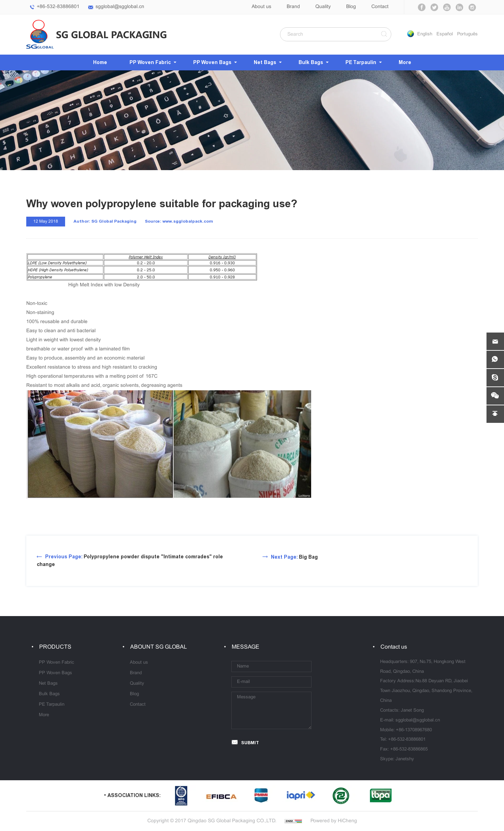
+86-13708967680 (414, 730)
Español (445, 34)
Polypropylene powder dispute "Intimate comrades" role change (130, 561)
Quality (323, 7)
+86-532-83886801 (58, 7)
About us (261, 7)
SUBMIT (250, 743)
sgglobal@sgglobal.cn (120, 7)
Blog (351, 7)
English (425, 34)
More (405, 62)
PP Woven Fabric (150, 62)
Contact (380, 7)
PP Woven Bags (212, 62)
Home (100, 62)
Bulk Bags (311, 62)
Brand (293, 7)
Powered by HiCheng (334, 821)
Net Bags (265, 62)
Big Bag (294, 557)
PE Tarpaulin (361, 62)
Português (467, 34)
